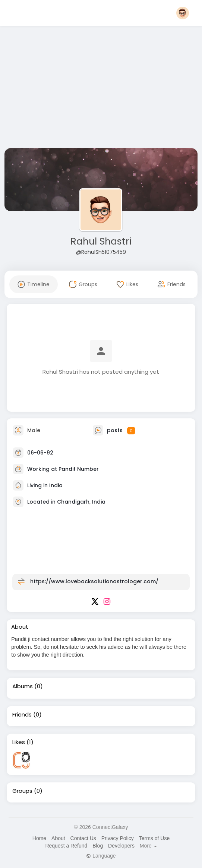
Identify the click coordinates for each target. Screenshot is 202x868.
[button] (183, 13)
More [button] (148, 846)
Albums (23, 686)
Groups (22, 791)
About (58, 838)
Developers (121, 846)
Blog (98, 846)
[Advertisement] (101, 89)
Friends (22, 715)
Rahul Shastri (101, 241)
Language (101, 856)
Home (39, 838)
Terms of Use (154, 838)
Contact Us (83, 838)
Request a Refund (66, 846)
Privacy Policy (118, 838)
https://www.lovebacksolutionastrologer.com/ (94, 581)
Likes (19, 742)
